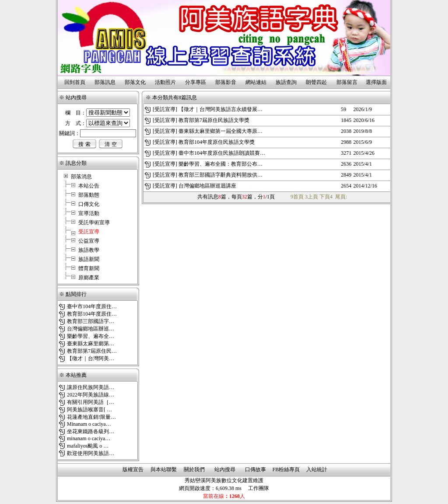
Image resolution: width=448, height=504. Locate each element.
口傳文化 (89, 204)
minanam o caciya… (89, 438)
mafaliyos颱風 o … (88, 446)
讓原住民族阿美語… (91, 387)
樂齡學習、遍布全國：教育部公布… (220, 164)
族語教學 (89, 250)
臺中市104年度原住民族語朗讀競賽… (222, 153)
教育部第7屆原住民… (92, 351)
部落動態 (89, 195)
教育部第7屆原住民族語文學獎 (214, 120)
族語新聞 (89, 259)
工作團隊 (259, 488)
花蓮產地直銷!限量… (91, 417)
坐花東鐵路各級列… (91, 431)
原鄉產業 (89, 278)
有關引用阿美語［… (91, 402)
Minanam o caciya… (89, 424)
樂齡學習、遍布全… (91, 336)
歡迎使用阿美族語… (91, 453)
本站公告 (89, 186)
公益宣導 (89, 241)
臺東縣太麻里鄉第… (91, 344)
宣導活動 (89, 213)
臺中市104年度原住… (92, 306)
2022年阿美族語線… (91, 395)
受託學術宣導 (94, 222)
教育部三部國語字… (91, 321)
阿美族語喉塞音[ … (89, 410)
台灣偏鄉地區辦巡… (91, 329)
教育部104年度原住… (92, 314)
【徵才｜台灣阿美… (91, 358)
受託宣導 (165, 109)
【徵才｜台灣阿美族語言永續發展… (220, 109)
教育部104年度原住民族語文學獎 (217, 142)
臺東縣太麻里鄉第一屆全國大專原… (220, 131)
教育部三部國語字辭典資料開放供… (220, 175)
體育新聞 (89, 268)
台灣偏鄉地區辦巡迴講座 (207, 186)
